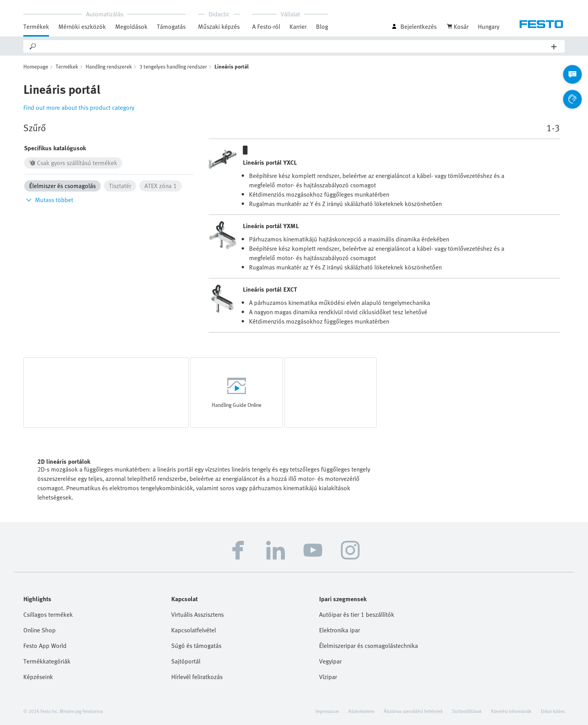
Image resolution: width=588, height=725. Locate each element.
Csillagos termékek (48, 614)
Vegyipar (330, 661)
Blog (322, 26)
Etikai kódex (553, 711)
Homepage (36, 66)
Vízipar (328, 677)
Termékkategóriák (47, 661)
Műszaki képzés (219, 26)
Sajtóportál (186, 661)
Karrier (298, 26)
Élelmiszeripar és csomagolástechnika (369, 646)
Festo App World (45, 646)
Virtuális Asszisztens (197, 614)
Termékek (36, 26)
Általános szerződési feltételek (413, 711)
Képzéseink (38, 677)
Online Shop (39, 630)
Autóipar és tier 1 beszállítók (357, 614)
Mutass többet (49, 200)
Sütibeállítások (467, 711)
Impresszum (327, 711)
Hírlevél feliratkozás (197, 677)
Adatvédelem (361, 711)
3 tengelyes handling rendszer (173, 66)
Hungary (489, 26)
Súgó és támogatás (196, 646)
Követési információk (511, 711)
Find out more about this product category (79, 107)
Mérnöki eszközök (82, 26)
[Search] (294, 46)
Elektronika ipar (340, 630)
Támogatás (171, 26)
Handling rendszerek (109, 66)
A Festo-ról (266, 26)
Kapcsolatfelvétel (194, 630)
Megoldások (131, 26)
